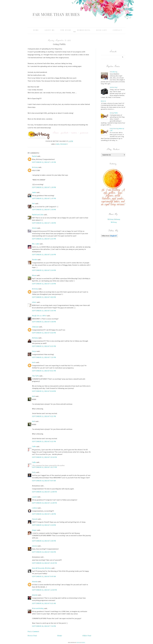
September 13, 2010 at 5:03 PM (44, 311)
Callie (34, 447)
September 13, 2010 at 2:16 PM (44, 255)
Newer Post (32, 636)
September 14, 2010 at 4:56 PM (44, 552)
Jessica (35, 546)
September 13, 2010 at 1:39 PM (44, 187)
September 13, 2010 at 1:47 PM (44, 198)
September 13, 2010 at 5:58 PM (44, 322)
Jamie (34, 192)
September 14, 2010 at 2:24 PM (44, 525)
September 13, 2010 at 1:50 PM (44, 210)
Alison (34, 275)
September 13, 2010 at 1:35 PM (44, 162)
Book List (102, 30)
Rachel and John (38, 215)
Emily (34, 472)
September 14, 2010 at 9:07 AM (44, 481)
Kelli (34, 396)
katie (34, 362)
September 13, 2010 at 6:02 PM (44, 333)
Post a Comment (33, 631)
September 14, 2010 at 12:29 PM (44, 503)
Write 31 (103, 101)
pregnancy (64, 144)
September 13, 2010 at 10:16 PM (44, 457)
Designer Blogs (81, 642)
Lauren (35, 497)
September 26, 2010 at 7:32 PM (44, 626)
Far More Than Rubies (56, 14)
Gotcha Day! (114, 87)
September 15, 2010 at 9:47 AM (44, 576)
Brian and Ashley (38, 608)
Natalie (35, 260)
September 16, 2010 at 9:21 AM (44, 603)
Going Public (114, 113)
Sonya (34, 351)
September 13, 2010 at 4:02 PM (44, 297)
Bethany (35, 338)
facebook (65, 133)
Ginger (34, 530)
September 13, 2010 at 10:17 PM (44, 467)
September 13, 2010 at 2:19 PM (44, 270)
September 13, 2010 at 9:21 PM (44, 416)
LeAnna (35, 508)
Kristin (34, 228)
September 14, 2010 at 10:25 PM (44, 563)
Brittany (35, 167)
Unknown (35, 327)
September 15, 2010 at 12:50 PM (44, 590)
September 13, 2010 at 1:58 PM (44, 223)
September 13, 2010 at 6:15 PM (44, 346)
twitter (74, 133)
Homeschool (84, 30)
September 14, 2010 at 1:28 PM (44, 514)
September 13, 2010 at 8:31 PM (44, 371)
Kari (33, 204)
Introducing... (114, 72)
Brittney (35, 289)
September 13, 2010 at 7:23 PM (44, 357)
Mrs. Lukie (36, 244)
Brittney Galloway (114, 219)
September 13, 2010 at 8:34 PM (44, 391)
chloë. (34, 302)
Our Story (66, 30)
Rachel (34, 156)
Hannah (35, 519)
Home (36, 30)
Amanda (35, 582)
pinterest (84, 133)
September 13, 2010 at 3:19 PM (44, 284)
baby (58, 144)
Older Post (87, 636)
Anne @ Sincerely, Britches (42, 568)
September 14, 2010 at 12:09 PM (44, 492)
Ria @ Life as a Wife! (39, 316)
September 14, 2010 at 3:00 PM (44, 541)
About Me (50, 30)
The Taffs (36, 376)
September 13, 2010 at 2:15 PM (44, 239)
